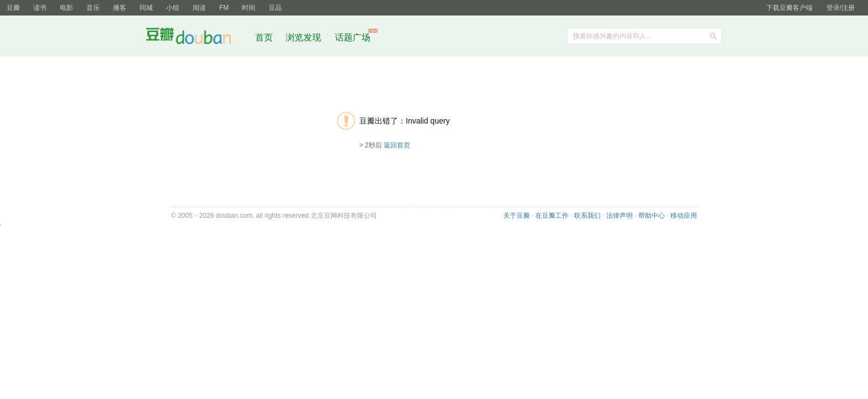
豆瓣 (13, 8)
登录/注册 (841, 8)
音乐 (93, 8)
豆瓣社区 (197, 38)
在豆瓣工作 (552, 216)
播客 (120, 8)
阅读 (199, 8)
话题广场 (353, 37)
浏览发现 (304, 37)
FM (224, 8)
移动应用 (684, 216)
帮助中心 (652, 216)
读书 (40, 8)
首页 (264, 37)
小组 (173, 8)
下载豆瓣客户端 (789, 8)
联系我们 (587, 216)
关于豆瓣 (516, 216)
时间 (249, 8)
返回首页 (397, 145)
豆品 (275, 8)
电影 (66, 8)
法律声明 (619, 216)
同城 (146, 8)
